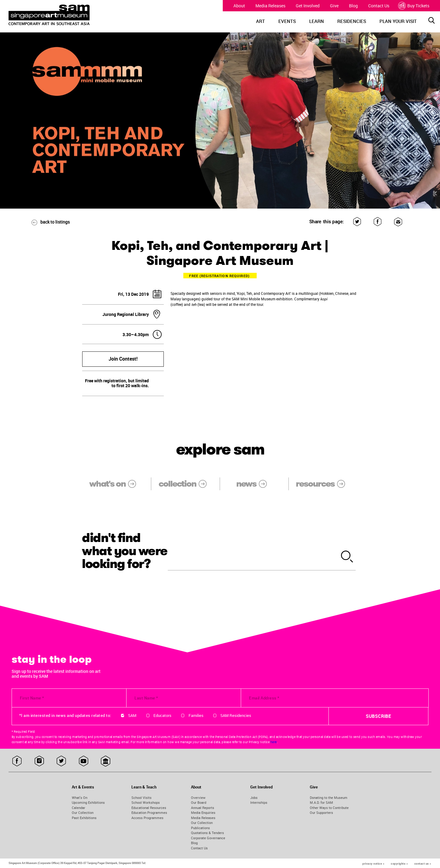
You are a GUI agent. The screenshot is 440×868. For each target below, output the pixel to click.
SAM (132, 715)
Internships (259, 802)
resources (324, 484)
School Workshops (146, 802)
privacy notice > (373, 864)
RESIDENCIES (352, 21)
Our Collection (83, 812)
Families (196, 715)
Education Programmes (149, 812)
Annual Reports (203, 808)
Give (334, 6)
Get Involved (308, 6)
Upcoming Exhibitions (88, 802)
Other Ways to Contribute (329, 808)
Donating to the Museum (329, 798)
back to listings (48, 222)
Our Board (199, 802)
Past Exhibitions (84, 818)
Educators (162, 715)
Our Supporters (321, 812)
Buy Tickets (414, 6)
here (274, 742)
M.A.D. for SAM (321, 802)
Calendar (79, 808)
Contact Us (379, 6)
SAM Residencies (236, 715)
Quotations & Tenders (207, 833)
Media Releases (270, 6)
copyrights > (399, 864)
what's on (117, 484)
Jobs (254, 798)
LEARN (317, 21)
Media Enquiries (203, 812)
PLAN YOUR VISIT (398, 21)
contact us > (423, 864)
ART (260, 21)
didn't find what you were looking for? (125, 551)
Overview (198, 798)
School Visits (141, 798)
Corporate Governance (208, 838)
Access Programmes (147, 818)
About (239, 6)
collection (187, 484)
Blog (353, 6)
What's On (80, 798)
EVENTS (287, 21)
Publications (200, 828)
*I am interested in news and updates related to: (65, 715)
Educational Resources (149, 808)
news (256, 484)
